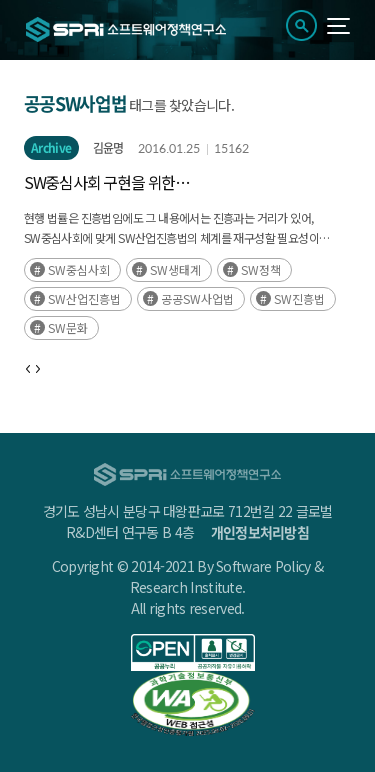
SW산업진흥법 (84, 298)
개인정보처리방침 (260, 532)
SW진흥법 (299, 298)
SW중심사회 (79, 269)
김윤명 (108, 148)
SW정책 (261, 269)
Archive (51, 148)
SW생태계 (175, 269)
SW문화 (68, 327)
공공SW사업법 (197, 298)
